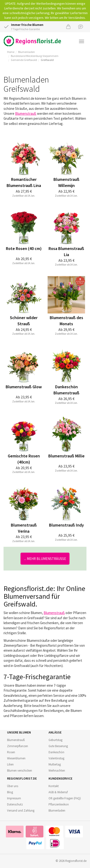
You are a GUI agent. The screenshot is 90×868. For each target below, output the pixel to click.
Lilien (10, 764)
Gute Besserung (58, 746)
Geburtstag (55, 740)
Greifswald (47, 60)
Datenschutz (15, 804)
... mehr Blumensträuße (45, 559)
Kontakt (54, 786)
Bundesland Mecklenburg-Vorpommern (35, 56)
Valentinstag (56, 758)
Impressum (14, 798)
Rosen (11, 752)
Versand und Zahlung (21, 811)
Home (11, 52)
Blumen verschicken (20, 771)
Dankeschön (56, 752)
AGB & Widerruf (58, 792)
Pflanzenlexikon (59, 804)
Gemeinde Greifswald (24, 60)
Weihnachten (57, 771)
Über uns (13, 786)
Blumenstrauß (26, 113)
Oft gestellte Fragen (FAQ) (65, 798)
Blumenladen (27, 52)
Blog (10, 792)
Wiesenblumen (16, 758)
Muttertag (55, 764)
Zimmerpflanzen (18, 746)
